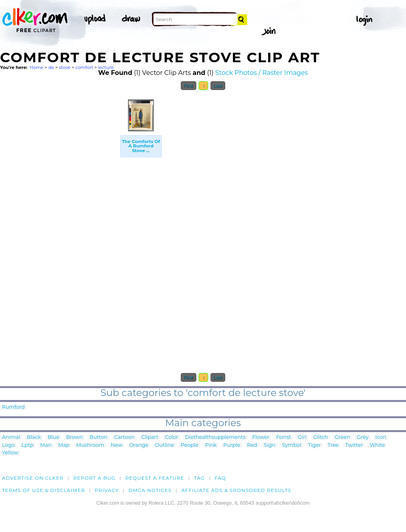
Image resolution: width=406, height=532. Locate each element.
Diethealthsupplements (215, 437)
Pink (211, 445)
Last (218, 86)
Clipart (150, 437)
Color (171, 437)
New (117, 445)
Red (252, 445)
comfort (84, 67)
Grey (363, 437)
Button (99, 437)
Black (34, 437)
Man (46, 445)
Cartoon (124, 437)
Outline (165, 445)
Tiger (314, 445)
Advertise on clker (33, 478)
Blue (53, 437)
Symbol (292, 445)
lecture (106, 67)
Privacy (107, 490)
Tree (333, 445)
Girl (302, 437)
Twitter (354, 445)
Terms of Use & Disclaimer (44, 490)
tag (199, 478)
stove (65, 67)
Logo (8, 445)
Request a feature (155, 478)
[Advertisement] (59, 213)
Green (342, 437)
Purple (232, 445)
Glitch (321, 437)
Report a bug (95, 478)
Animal (11, 437)
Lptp (27, 445)
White (377, 445)
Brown (75, 437)
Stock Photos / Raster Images (262, 73)
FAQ (220, 478)
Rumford (13, 407)
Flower (261, 437)
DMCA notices (150, 490)
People (190, 445)
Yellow (10, 453)
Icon (381, 437)
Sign (270, 445)
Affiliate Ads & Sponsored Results (236, 490)
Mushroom (90, 445)
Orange (139, 445)
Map (64, 445)
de (51, 67)
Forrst (283, 437)
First (189, 86)
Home (37, 67)
